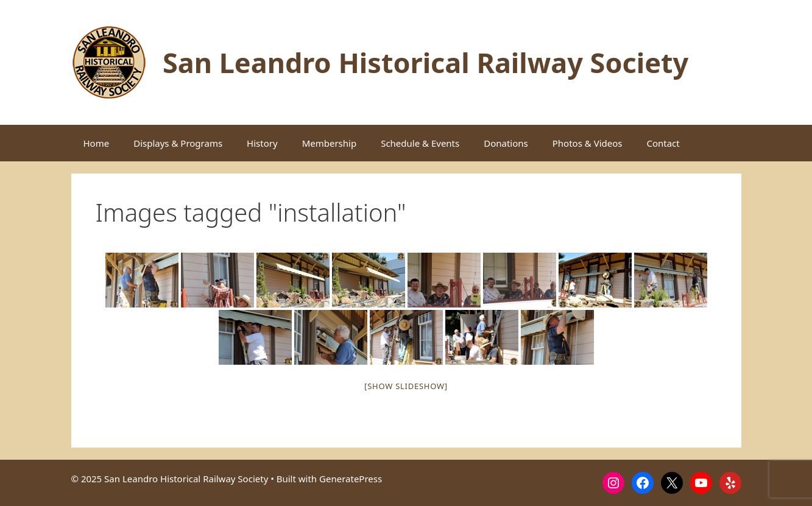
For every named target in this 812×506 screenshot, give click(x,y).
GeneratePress (351, 479)
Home (97, 143)
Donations (506, 143)
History (262, 143)
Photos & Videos (588, 143)
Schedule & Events (420, 143)
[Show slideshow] (406, 386)
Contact (663, 143)
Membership (330, 143)
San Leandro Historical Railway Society (425, 62)
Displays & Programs (178, 143)
